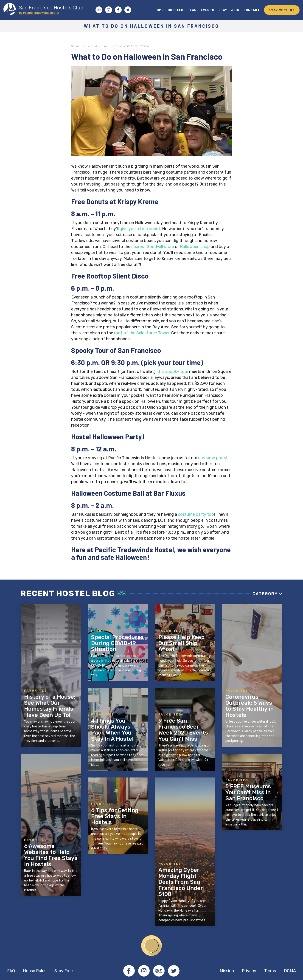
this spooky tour (173, 372)
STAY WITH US (282, 10)
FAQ (11, 971)
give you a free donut (140, 229)
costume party (212, 458)
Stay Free (64, 971)
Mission (227, 971)
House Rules (35, 971)
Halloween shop (195, 247)
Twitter (174, 971)
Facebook (129, 971)
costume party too (196, 514)
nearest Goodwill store (153, 247)
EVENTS (208, 10)
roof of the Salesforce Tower (142, 333)
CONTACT (252, 10)
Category (265, 594)
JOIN (235, 10)
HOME (159, 10)
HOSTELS (176, 10)
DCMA (290, 971)
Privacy (249, 971)
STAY (223, 10)
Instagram (144, 971)
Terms (270, 971)
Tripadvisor (159, 971)
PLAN (192, 10)
